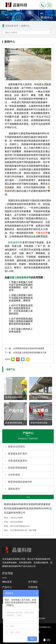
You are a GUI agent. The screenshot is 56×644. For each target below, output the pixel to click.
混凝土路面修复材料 (20, 277)
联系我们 (33, 598)
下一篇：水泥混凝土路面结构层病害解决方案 (26, 353)
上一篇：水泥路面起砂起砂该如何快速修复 (24, 348)
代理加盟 (33, 587)
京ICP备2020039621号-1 (41, 627)
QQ (47, 640)
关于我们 (33, 582)
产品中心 (7, 587)
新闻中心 (25, 26)
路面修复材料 (15, 242)
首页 (16, 26)
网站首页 (7, 582)
